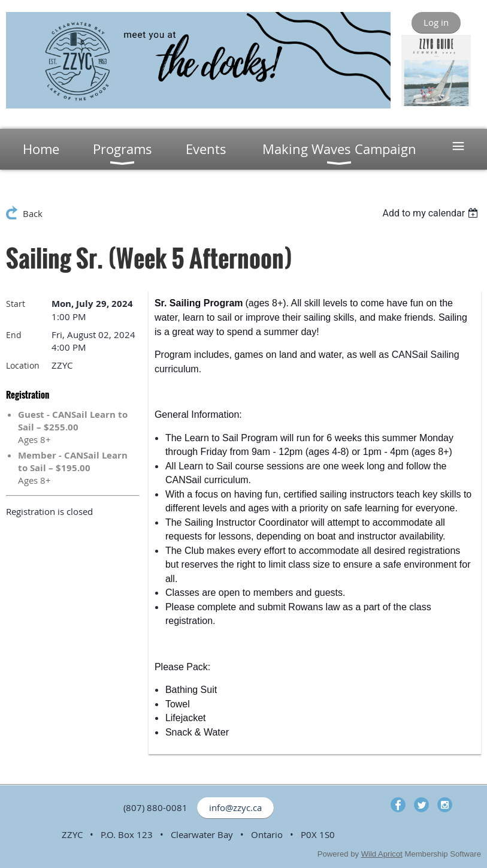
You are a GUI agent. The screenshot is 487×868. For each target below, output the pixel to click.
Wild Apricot (382, 854)
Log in (436, 22)
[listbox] (432, 213)
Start (16, 304)
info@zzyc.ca (235, 807)
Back (33, 213)
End (14, 335)
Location (23, 365)
